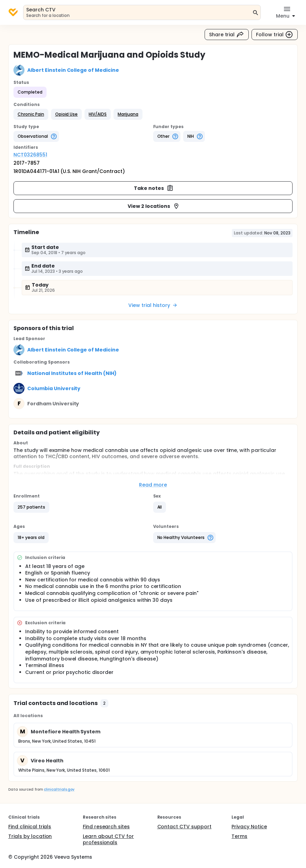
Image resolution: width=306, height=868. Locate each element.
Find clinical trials (30, 827)
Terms (239, 836)
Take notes (154, 188)
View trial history (153, 305)
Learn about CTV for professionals (108, 839)
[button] (31, 114)
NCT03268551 (30, 155)
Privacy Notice (249, 827)
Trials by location (30, 836)
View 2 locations (154, 206)
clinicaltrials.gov (59, 789)
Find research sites (106, 827)
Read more (153, 485)
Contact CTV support (184, 827)
